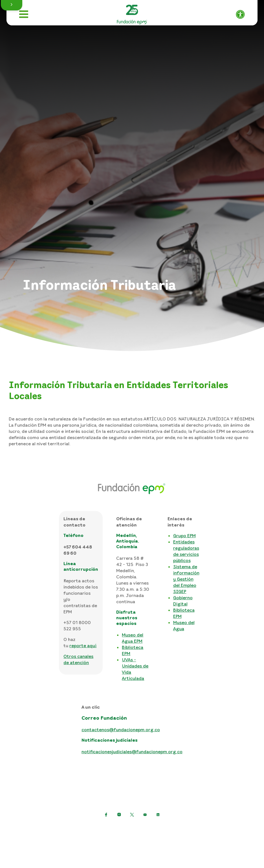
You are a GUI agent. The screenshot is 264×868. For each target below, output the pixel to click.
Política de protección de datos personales (92, 829)
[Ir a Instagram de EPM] (119, 815)
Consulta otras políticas (150, 838)
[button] (12, 5)
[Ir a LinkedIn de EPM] (158, 815)
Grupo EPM (184, 536)
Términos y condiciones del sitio (178, 829)
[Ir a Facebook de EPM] (106, 815)
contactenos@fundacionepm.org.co (121, 730)
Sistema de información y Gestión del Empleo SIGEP (186, 579)
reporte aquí (83, 646)
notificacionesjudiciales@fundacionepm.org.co (132, 752)
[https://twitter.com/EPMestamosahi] (132, 815)
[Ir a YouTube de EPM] (145, 815)
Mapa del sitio (103, 838)
